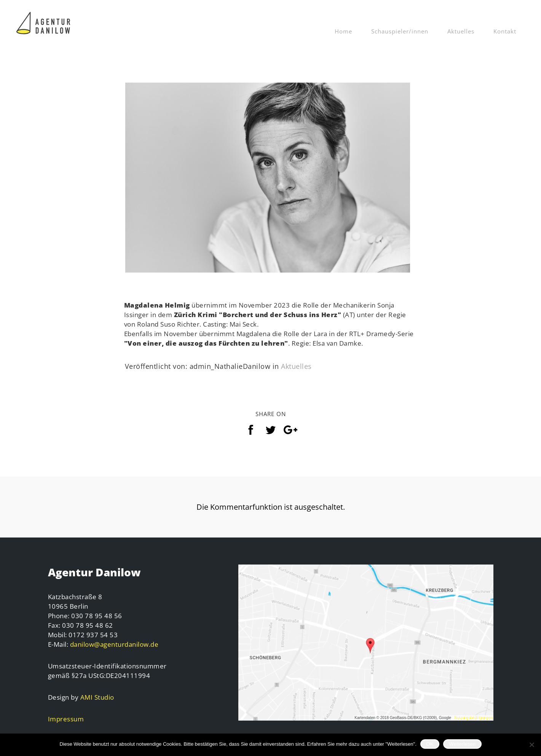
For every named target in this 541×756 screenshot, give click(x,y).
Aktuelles (461, 31)
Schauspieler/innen (400, 31)
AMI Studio (97, 697)
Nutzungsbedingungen (473, 718)
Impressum (66, 719)
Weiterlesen (462, 744)
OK (430, 744)
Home (343, 31)
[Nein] (531, 745)
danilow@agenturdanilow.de (114, 644)
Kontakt (505, 31)
